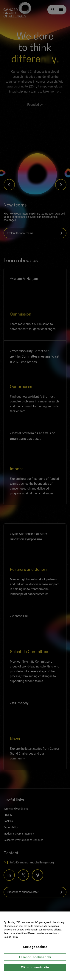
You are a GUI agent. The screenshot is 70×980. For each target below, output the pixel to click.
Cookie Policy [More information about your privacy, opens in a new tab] (11, 937)
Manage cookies (35, 947)
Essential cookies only (35, 957)
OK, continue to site (35, 968)
